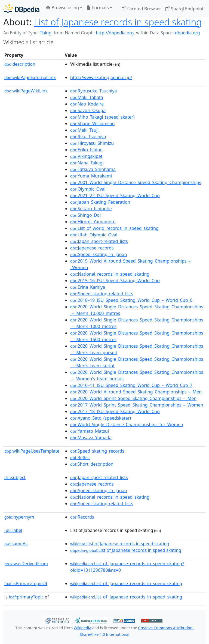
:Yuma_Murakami (91, 176)
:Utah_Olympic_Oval (94, 235)
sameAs (16, 544)
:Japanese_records (92, 248)
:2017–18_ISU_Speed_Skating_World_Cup (115, 411)
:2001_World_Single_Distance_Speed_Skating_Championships (136, 182)
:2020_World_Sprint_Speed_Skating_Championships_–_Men (133, 398)
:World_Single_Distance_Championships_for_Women (127, 425)
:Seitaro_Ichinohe (91, 209)
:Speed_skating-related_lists (102, 294)
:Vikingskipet (86, 156)
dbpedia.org (188, 33)
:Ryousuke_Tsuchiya (94, 91)
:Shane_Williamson (93, 124)
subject (15, 477)
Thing (46, 33)
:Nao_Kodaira (87, 104)
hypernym (19, 517)
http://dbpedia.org (115, 33)
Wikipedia (82, 628)
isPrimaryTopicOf (26, 583)
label (13, 530)
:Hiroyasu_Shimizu (92, 143)
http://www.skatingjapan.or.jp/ (101, 77)
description (20, 64)
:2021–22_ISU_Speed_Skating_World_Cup (115, 195)
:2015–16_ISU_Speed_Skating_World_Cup (115, 281)
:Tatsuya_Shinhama (93, 169)
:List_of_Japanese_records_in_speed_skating (126, 583)
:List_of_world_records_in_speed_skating (114, 228)
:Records (82, 517)
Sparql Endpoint (185, 9)
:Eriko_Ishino (86, 150)
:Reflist (80, 458)
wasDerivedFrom (26, 564)
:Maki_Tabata (87, 97)
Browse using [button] (62, 8)
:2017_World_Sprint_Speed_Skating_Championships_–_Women (137, 405)
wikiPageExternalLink (30, 77)
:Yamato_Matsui (90, 431)
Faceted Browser (141, 9)
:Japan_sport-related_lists (99, 241)
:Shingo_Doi (85, 215)
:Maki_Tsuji (84, 130)
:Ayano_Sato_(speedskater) (101, 418)
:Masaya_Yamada (91, 438)
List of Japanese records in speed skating (118, 22)
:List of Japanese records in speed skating (120, 544)
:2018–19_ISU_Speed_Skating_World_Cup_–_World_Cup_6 (131, 300)
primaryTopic (26, 597)
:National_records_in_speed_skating (110, 274)
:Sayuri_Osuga (88, 110)
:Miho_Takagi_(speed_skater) (102, 117)
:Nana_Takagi (87, 163)
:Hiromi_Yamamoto (93, 222)
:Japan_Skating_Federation (100, 202)
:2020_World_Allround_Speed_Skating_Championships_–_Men (136, 392)
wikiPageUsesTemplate (32, 451)
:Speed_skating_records (97, 451)
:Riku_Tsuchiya (88, 137)
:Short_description (92, 464)
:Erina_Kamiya (88, 287)
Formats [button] (98, 8)
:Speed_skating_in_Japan (99, 254)
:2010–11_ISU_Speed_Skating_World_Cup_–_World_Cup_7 (131, 385)
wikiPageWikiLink (26, 91)
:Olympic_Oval (88, 189)
